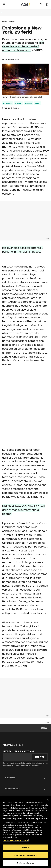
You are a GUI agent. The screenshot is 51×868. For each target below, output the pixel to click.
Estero (12, 21)
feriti (38, 103)
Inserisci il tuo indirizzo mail (19, 751)
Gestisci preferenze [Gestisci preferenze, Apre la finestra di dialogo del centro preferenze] (26, 863)
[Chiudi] (48, 800)
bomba (18, 103)
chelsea (28, 103)
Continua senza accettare (26, 855)
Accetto (26, 847)
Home (5, 21)
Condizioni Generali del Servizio (27, 765)
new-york (8, 103)
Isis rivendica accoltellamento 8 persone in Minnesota (23, 46)
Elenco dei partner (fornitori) (16, 840)
